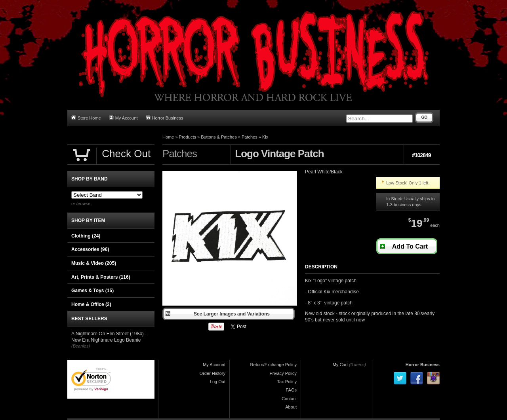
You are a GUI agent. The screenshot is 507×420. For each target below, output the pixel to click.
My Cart (340, 365)
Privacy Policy (283, 373)
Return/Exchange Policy (274, 365)
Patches (250, 137)
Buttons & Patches (219, 137)
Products (188, 137)
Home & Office (91, 304)
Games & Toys (92, 291)
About (291, 407)
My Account (123, 118)
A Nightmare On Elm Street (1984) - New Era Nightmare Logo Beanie (109, 337)
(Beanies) (81, 346)
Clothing (86, 236)
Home (168, 137)
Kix (265, 137)
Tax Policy (287, 382)
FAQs (291, 390)
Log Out (218, 382)
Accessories (90, 249)
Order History (213, 373)
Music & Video (94, 263)
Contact (289, 399)
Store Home (86, 118)
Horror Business (165, 118)
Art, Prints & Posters (101, 277)
